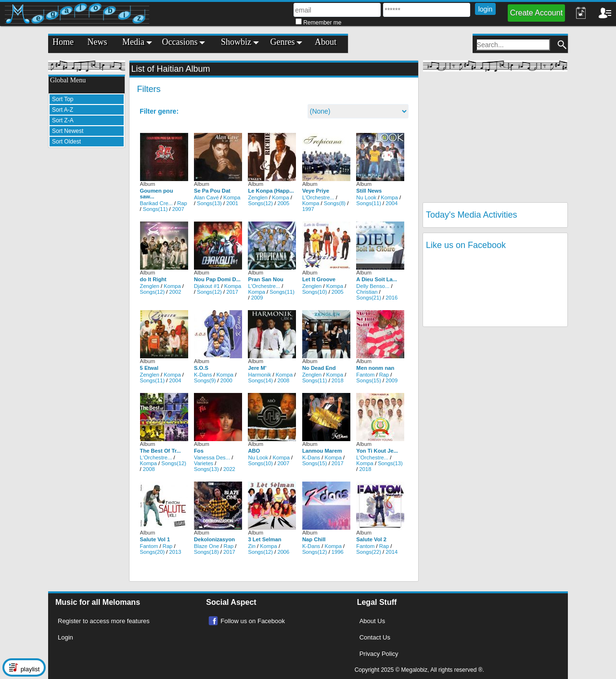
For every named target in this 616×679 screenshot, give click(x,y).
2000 (226, 380)
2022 (229, 469)
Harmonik (259, 375)
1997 (308, 209)
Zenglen (257, 197)
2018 (338, 380)
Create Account (536, 13)
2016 (391, 298)
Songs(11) (155, 209)
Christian (367, 292)
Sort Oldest (66, 142)
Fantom (365, 375)
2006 (283, 552)
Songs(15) (369, 380)
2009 (257, 298)
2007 (178, 209)
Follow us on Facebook (253, 621)
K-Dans (203, 375)
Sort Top (63, 99)
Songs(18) (206, 552)
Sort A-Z (63, 110)
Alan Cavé (206, 197)
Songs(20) (153, 552)
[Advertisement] (87, 300)
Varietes (204, 463)
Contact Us (375, 637)
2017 (232, 292)
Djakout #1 (207, 286)
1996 (338, 552)
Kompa (232, 197)
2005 (283, 203)
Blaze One (206, 546)
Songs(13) (209, 203)
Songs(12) (260, 203)
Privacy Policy (379, 654)
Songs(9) (205, 380)
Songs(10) (315, 292)
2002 (175, 292)
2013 (175, 552)
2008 (283, 380)
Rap (182, 203)
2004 (391, 203)
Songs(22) (369, 552)
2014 (391, 552)
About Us (372, 621)
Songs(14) (260, 380)
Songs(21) (369, 298)
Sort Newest (68, 131)
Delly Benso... (373, 286)
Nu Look (366, 197)
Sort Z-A (63, 120)
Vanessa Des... (212, 457)
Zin (252, 546)
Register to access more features (104, 621)
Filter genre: (159, 111)
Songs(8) (335, 203)
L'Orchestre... (318, 197)
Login (65, 637)
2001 (232, 203)
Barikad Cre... (156, 203)
